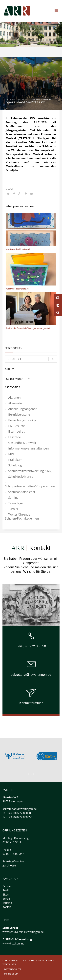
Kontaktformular (31, 703)
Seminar (14, 497)
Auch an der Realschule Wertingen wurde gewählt (28, 328)
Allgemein (10, 102)
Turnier (13, 509)
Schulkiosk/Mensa (21, 477)
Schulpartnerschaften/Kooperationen (31, 486)
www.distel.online (13, 943)
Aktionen (47, 100)
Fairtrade (15, 437)
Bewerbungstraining (22, 420)
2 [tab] (31, 774)
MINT (12, 454)
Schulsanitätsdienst (22, 492)
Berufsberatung (19, 414)
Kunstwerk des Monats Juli (18, 289)
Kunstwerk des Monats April (18, 249)
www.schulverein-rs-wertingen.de (23, 932)
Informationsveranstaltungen (29, 448)
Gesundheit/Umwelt (22, 443)
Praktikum (15, 460)
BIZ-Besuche (17, 426)
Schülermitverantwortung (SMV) (30, 102)
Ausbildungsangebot (22, 409)
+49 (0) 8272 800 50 (31, 646)
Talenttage (16, 503)
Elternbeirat (16, 431)
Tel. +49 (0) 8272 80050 (17, 813)
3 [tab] (34, 774)
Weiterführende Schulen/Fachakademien (22, 516)
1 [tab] (28, 774)
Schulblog (15, 465)
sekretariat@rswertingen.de (31, 675)
